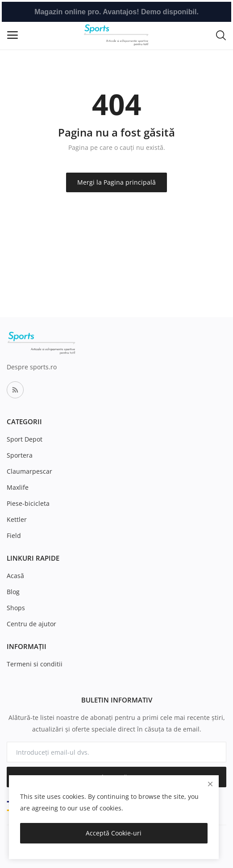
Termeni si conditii (35, 664)
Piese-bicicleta (28, 503)
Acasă (15, 576)
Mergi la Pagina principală (116, 182)
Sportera (20, 455)
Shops (16, 608)
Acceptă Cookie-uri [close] (114, 833)
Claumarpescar (29, 471)
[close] (210, 784)
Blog (13, 592)
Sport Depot (25, 439)
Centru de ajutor (31, 624)
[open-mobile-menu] (12, 35)
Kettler (17, 519)
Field (14, 535)
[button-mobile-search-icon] (221, 35)
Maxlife (18, 487)
